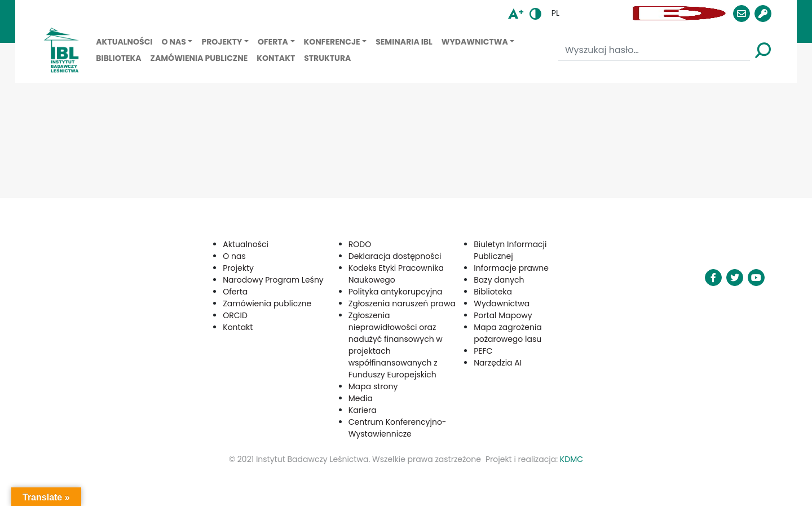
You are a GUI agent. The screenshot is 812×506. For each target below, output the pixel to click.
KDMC (572, 459)
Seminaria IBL (404, 42)
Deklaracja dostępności (395, 256)
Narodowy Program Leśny (273, 280)
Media (361, 398)
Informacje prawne (511, 268)
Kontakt (276, 58)
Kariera (363, 410)
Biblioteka (118, 58)
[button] (598, 13)
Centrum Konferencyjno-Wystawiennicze (398, 428)
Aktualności (124, 42)
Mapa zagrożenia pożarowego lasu (508, 333)
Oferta (273, 42)
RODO (360, 244)
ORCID (235, 315)
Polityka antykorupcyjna (396, 292)
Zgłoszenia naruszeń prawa (402, 303)
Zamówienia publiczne (199, 58)
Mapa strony (373, 386)
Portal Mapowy (503, 315)
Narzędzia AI (498, 363)
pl (555, 13)
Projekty (222, 42)
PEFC (483, 351)
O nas (173, 42)
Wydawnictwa (475, 42)
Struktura (327, 58)
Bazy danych (499, 280)
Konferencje (332, 42)
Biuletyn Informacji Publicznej (510, 250)
